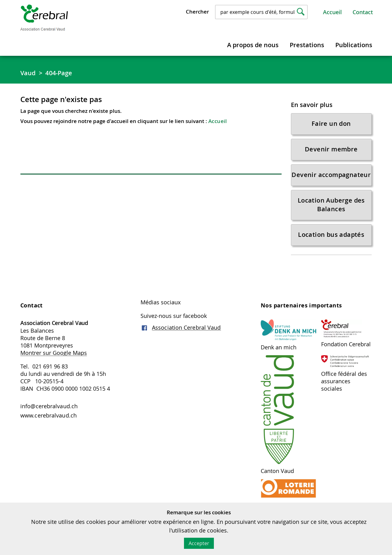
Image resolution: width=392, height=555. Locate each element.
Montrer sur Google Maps (54, 353)
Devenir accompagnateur (331, 175)
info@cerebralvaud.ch (49, 406)
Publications (354, 45)
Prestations (307, 45)
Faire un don (331, 123)
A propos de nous (253, 45)
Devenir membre (331, 149)
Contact (363, 12)
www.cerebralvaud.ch (49, 415)
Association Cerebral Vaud (186, 327)
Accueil (332, 12)
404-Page (59, 73)
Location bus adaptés (331, 234)
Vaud (28, 73)
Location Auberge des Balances (331, 205)
